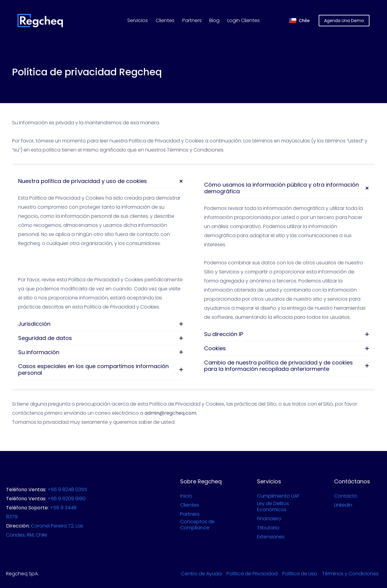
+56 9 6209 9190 (67, 499)
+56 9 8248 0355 (67, 490)
